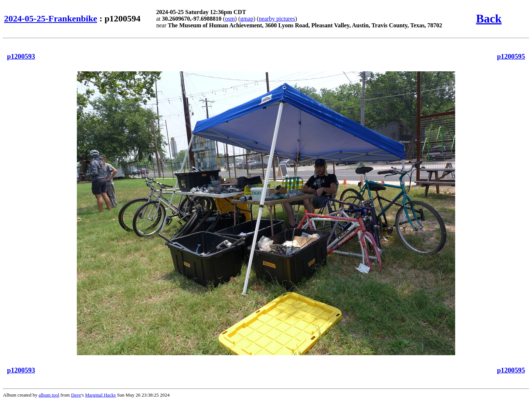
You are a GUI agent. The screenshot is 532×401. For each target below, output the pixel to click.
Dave (76, 395)
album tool (49, 395)
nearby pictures (277, 19)
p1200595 (511, 56)
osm (230, 19)
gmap (247, 19)
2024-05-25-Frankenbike (51, 18)
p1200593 (21, 56)
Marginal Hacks (100, 395)
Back (489, 18)
